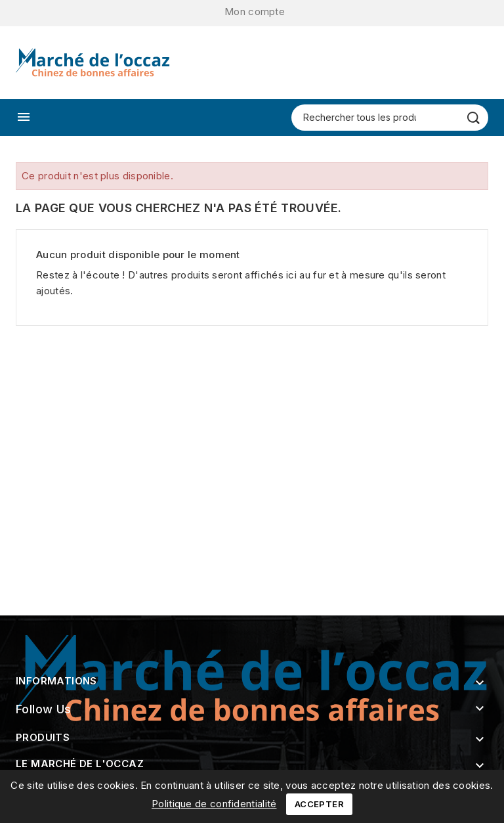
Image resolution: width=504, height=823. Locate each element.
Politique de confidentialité (214, 804)
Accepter (319, 804)
